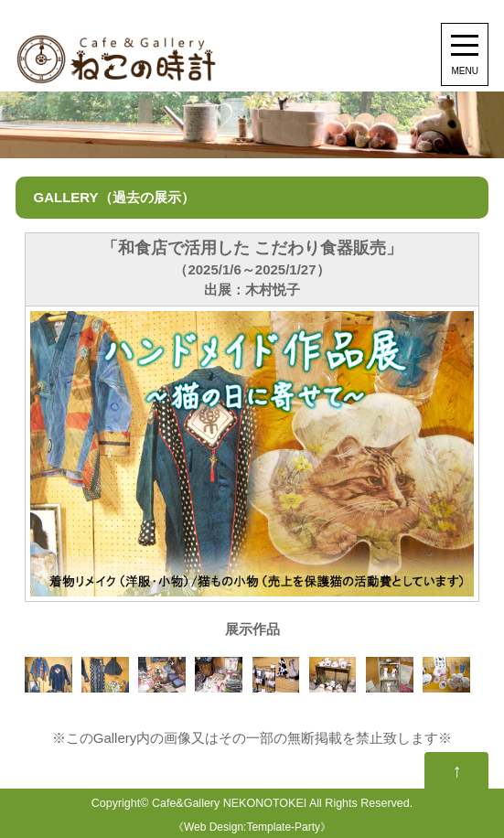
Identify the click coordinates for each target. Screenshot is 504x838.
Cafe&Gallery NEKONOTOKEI (229, 803)
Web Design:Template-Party (252, 827)
